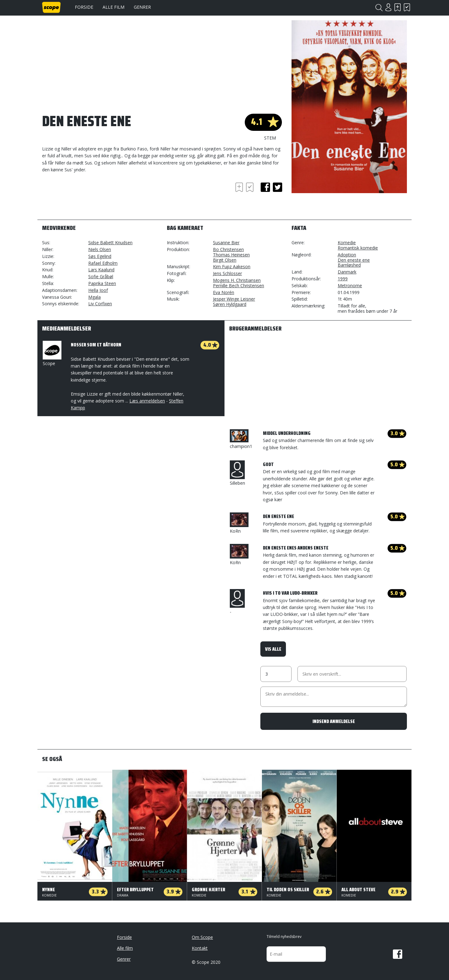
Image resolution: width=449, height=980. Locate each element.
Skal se (398, 7)
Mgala (94, 297)
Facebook (398, 954)
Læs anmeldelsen (147, 401)
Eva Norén (224, 292)
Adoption (347, 255)
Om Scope (202, 937)
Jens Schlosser (227, 273)
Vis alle (273, 649)
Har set (407, 7)
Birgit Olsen (225, 260)
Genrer (142, 7)
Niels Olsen (100, 249)
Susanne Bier (226, 243)
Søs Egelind (100, 256)
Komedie (347, 243)
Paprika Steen (102, 283)
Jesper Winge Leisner (234, 299)
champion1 (241, 439)
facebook (265, 187)
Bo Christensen (228, 249)
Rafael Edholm (103, 263)
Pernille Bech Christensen (239, 285)
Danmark (347, 272)
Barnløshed (349, 265)
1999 (343, 279)
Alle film (113, 7)
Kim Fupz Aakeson (232, 266)
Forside (84, 7)
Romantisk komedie (358, 248)
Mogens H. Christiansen (237, 280)
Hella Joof (98, 290)
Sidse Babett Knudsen (110, 243)
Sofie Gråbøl (101, 276)
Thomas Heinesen (231, 255)
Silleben (237, 473)
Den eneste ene (354, 260)
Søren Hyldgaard (230, 304)
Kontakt (200, 948)
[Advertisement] (92, 198)
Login (388, 7)
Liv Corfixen (100, 304)
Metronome (350, 285)
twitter (278, 187)
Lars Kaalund (101, 270)
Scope (51, 354)
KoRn (239, 523)
